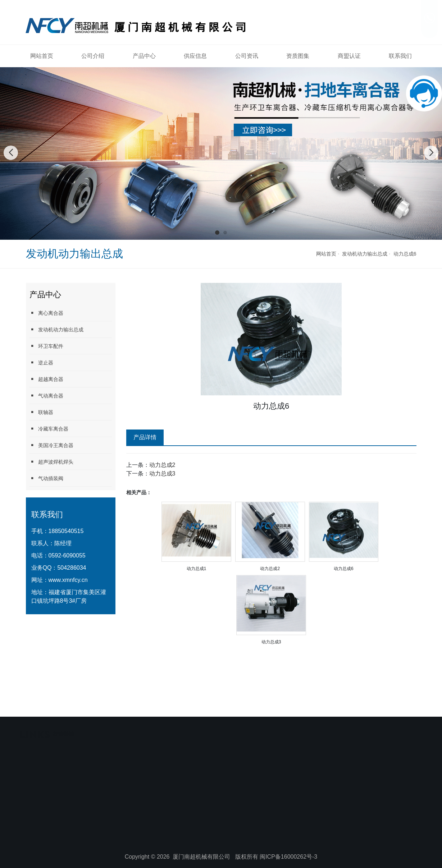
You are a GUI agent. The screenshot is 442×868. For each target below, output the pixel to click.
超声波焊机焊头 (51, 462)
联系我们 (400, 56)
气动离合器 (46, 396)
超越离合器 (46, 379)
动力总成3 (162, 474)
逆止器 (41, 362)
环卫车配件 (46, 346)
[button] (217, 233)
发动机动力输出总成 (365, 254)
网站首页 (42, 56)
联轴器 (41, 412)
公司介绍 (93, 56)
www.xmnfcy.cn (68, 580)
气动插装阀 (46, 478)
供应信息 (195, 56)
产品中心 (144, 56)
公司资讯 (247, 56)
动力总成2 (162, 465)
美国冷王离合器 (51, 445)
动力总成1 (197, 569)
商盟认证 (349, 56)
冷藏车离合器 (49, 429)
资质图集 (298, 56)
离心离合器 (46, 313)
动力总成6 (405, 254)
